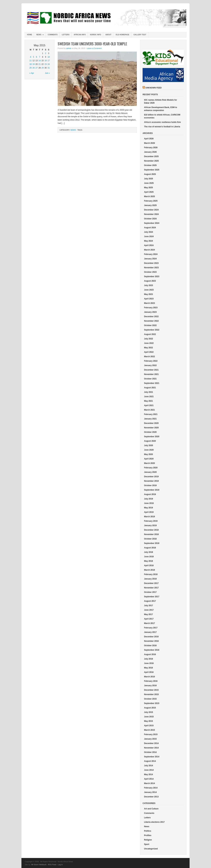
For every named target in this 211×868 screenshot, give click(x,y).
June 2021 (149, 397)
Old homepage (122, 35)
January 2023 (150, 312)
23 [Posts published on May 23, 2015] (46, 64)
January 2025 (150, 205)
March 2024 (149, 250)
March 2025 (149, 196)
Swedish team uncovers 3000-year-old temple (92, 44)
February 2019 (151, 521)
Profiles (148, 835)
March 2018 (149, 570)
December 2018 (151, 530)
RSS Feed (52, 865)
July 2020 (149, 445)
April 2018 (149, 565)
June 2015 (149, 717)
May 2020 (148, 454)
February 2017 (151, 628)
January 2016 (150, 686)
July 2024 (149, 232)
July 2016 (149, 659)
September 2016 (152, 650)
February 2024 (151, 254)
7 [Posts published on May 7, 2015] (40, 57)
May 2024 (148, 241)
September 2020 (152, 437)
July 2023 (149, 285)
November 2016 (151, 641)
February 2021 (151, 414)
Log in (60, 865)
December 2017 (151, 583)
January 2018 (150, 579)
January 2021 (150, 419)
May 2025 (148, 188)
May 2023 (148, 294)
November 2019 (151, 481)
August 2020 (150, 441)
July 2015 (149, 712)
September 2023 (152, 276)
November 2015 (151, 694)
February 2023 (151, 308)
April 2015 (149, 726)
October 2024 (150, 219)
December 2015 (151, 690)
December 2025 (151, 156)
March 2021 (149, 410)
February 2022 (151, 361)
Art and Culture (151, 809)
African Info (80, 35)
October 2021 (150, 379)
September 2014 (152, 757)
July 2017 (149, 606)
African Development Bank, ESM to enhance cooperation (161, 109)
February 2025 (151, 201)
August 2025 (150, 174)
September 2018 (152, 543)
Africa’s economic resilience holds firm (162, 122)
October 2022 (150, 325)
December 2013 (151, 797)
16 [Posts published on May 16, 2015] (46, 61)
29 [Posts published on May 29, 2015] (43, 68)
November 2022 (151, 321)
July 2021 (149, 392)
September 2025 (152, 170)
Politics (148, 831)
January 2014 (150, 792)
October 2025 (150, 165)
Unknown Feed (153, 88)
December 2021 (151, 370)
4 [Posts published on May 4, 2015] (31, 57)
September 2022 (152, 330)
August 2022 (150, 334)
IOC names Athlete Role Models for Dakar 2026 (161, 101)
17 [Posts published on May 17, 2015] (49, 61)
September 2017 (152, 597)
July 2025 (149, 179)
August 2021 (150, 388)
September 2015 (152, 703)
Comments (53, 35)
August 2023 (150, 281)
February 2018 (151, 574)
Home (30, 35)
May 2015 (148, 721)
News (39, 35)
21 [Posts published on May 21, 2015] (39, 64)
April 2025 (149, 192)
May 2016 (148, 668)
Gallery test (140, 35)
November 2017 (151, 588)
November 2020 (151, 428)
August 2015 (150, 708)
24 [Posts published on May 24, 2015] (49, 64)
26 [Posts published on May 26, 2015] (34, 68)
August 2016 (150, 654)
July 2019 (149, 499)
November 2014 (151, 748)
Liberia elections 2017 (154, 822)
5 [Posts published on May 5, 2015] (34, 57)
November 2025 (151, 161)
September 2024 (152, 223)
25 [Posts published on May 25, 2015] (30, 68)
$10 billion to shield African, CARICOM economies (162, 116)
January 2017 (150, 632)
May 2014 (148, 774)
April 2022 (149, 352)
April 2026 (149, 139)
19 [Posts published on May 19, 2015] (34, 64)
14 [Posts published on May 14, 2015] (39, 61)
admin (69, 48)
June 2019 (149, 503)
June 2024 (149, 236)
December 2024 (151, 210)
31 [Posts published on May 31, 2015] (49, 68)
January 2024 (150, 259)
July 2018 (149, 552)
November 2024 (151, 214)
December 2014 (151, 743)
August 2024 (150, 228)
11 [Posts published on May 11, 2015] (30, 61)
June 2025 (149, 183)
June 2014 (149, 770)
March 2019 (149, 517)
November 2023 (151, 268)
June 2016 (149, 663)
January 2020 (150, 472)
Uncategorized (151, 849)
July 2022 (149, 339)
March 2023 (149, 303)
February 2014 (151, 788)
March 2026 (149, 143)
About (108, 35)
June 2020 (149, 450)
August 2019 (150, 494)
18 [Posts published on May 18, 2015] (30, 64)
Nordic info (96, 35)
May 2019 (148, 508)
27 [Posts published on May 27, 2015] (37, 68)
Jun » (47, 73)
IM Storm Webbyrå (39, 865)
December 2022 (151, 317)
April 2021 (149, 405)
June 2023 (149, 290)
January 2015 (150, 739)
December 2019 (151, 477)
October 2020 (150, 432)
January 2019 (150, 525)
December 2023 (151, 263)
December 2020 (151, 423)
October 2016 (150, 646)
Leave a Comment (94, 48)
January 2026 (150, 152)
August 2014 (150, 761)
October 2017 (150, 592)
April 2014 (149, 779)
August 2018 (150, 548)
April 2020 (149, 459)
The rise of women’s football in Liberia (162, 127)
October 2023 (150, 272)
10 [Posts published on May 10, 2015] (49, 57)
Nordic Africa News (105, 18)
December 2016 (151, 637)
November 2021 (151, 374)
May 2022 (148, 348)
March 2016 (149, 677)
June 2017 (149, 610)
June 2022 (149, 343)
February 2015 (151, 734)
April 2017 (149, 619)
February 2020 (151, 468)
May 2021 (148, 401)
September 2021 (152, 383)
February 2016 (151, 681)
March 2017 (149, 623)
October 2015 (150, 699)
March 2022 (149, 357)
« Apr (32, 73)
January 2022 (150, 365)
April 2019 (149, 512)
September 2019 (152, 490)
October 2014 (150, 752)
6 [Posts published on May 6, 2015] (37, 57)
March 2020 (149, 463)
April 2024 (149, 245)
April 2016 (149, 672)
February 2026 (151, 148)
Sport (147, 844)
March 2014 (149, 783)
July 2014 (149, 766)
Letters (66, 35)
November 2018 (151, 534)
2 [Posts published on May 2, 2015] (46, 53)
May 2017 (148, 614)
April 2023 (149, 299)
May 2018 (148, 561)
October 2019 (150, 485)
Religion (148, 840)
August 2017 (150, 601)
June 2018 (149, 557)
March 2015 (149, 730)
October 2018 (150, 539)
